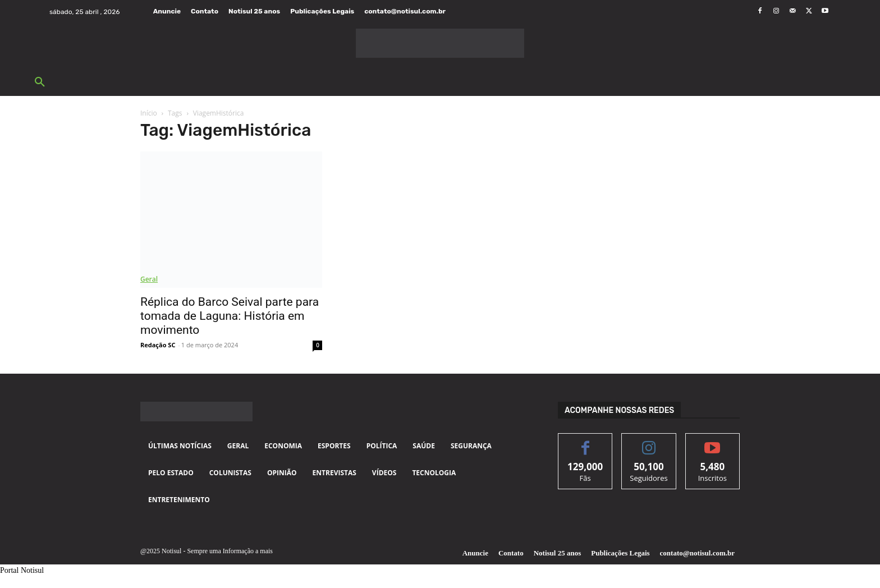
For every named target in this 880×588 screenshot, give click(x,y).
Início (149, 113)
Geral (149, 279)
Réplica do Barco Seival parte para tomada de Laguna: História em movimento (230, 316)
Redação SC (158, 345)
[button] (40, 82)
